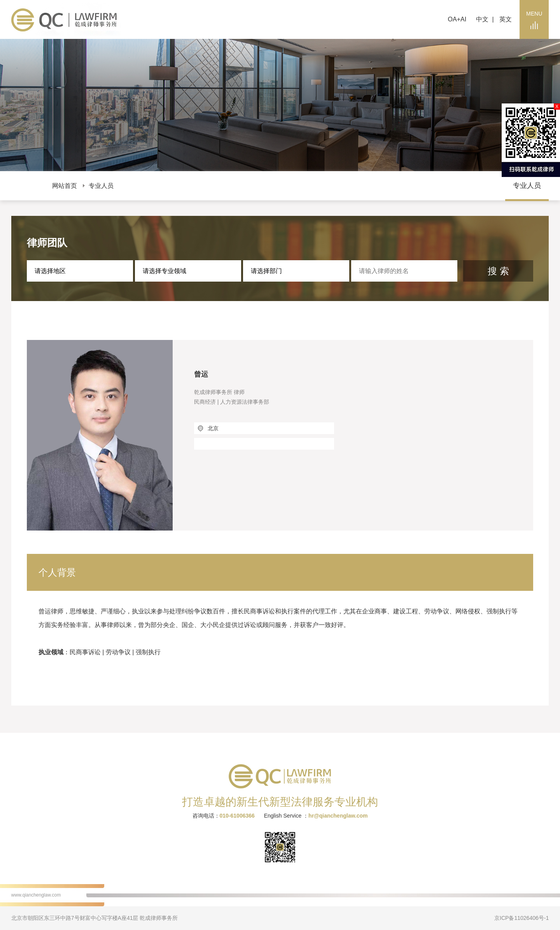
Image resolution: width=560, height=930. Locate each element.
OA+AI (457, 19)
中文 (482, 19)
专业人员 (101, 186)
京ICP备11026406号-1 (521, 918)
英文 (506, 19)
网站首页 (65, 186)
